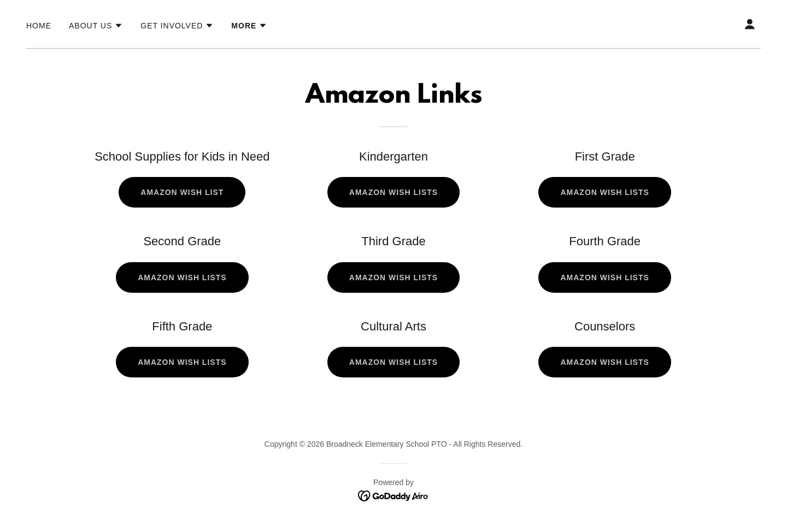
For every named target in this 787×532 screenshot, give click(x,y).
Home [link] (39, 26)
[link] (394, 495)
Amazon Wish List (182, 192)
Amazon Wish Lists (393, 192)
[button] (96, 26)
